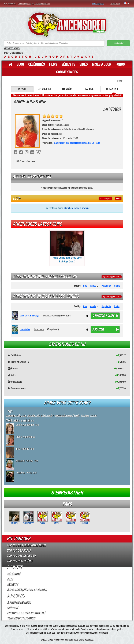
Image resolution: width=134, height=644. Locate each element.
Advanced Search (12, 48)
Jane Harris (39, 329)
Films (53, 64)
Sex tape (112, 89)
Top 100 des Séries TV (21, 556)
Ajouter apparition (111, 277)
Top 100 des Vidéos (19, 561)
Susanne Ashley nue (27, 461)
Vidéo (84, 64)
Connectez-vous (25, 4)
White (93, 415)
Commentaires (67, 72)
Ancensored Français (63, 640)
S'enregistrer (67, 493)
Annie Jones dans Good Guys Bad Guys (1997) (67, 247)
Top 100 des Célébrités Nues (26, 545)
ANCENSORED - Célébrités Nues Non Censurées (67, 25)
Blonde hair (33, 415)
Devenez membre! (42, 4)
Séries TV (68, 64)
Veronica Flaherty (51, 316)
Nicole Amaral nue (25, 437)
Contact (12, 608)
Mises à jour (102, 64)
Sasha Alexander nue (27, 425)
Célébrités (36, 64)
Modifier (45, 89)
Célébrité (13, 574)
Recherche (118, 43)
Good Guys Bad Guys (29, 316)
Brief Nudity (47, 415)
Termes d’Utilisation (21, 618)
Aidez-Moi (115, 4)
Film (10, 579)
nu (66, 633)
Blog (20, 64)
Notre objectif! (98, 4)
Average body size (16, 415)
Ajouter (98, 329)
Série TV (12, 584)
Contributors (27, 161)
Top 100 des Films (19, 551)
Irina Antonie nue (25, 449)
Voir (22, 89)
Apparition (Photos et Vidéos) (27, 589)
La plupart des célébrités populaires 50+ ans (77, 143)
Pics (89, 89)
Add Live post (105, 199)
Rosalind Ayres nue (26, 473)
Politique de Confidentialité (26, 613)
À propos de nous (19, 602)
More (118, 199)
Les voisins (25, 329)
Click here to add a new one (77, 208)
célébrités (42, 633)
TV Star (85, 415)
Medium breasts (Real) (67, 415)
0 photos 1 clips (103, 316)
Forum (120, 64)
